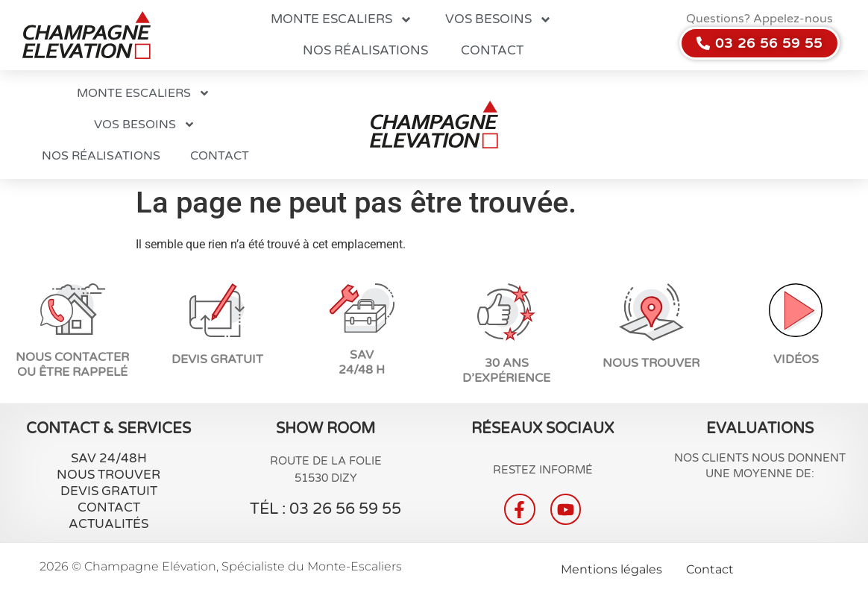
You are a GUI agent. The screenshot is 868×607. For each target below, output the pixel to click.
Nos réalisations (365, 50)
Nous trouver (651, 363)
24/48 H (362, 370)
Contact (492, 50)
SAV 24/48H (109, 458)
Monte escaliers (342, 20)
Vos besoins (499, 20)
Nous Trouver (108, 475)
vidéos (796, 359)
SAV (362, 355)
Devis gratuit (109, 491)
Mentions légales (611, 569)
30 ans (507, 363)
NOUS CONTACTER (72, 357)
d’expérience (506, 378)
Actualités (108, 524)
